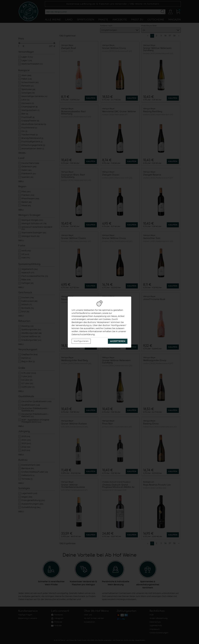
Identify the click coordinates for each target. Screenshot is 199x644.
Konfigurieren (81, 341)
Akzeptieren (118, 341)
